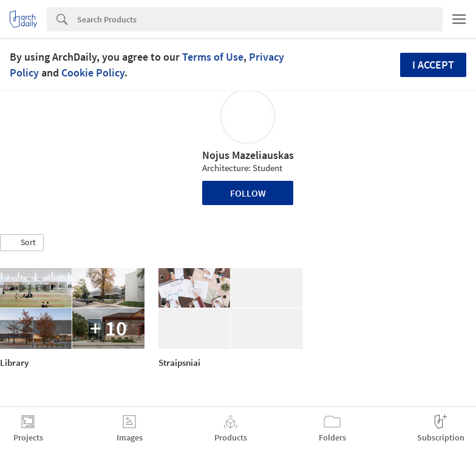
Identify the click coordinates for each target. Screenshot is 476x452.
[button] (22, 243)
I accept (433, 65)
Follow (248, 193)
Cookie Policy (93, 73)
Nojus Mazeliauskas (248, 155)
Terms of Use (213, 57)
